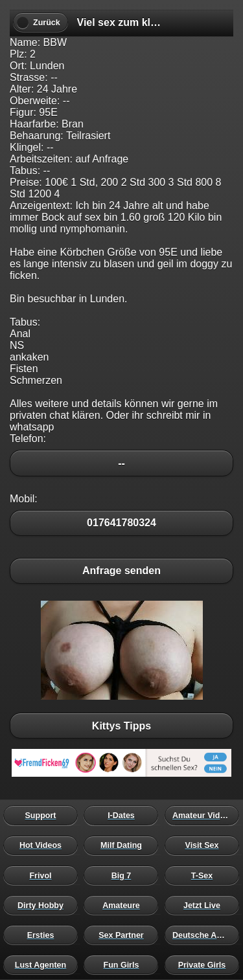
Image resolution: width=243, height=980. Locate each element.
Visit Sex (205, 845)
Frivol (44, 875)
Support (44, 816)
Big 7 (124, 875)
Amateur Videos (205, 816)
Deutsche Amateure (205, 935)
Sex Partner (124, 935)
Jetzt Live (205, 905)
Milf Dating (124, 845)
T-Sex (205, 875)
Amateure (124, 905)
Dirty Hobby (44, 905)
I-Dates (124, 816)
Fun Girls (124, 964)
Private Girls (205, 964)
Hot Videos (44, 845)
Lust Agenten (44, 964)
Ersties (44, 935)
